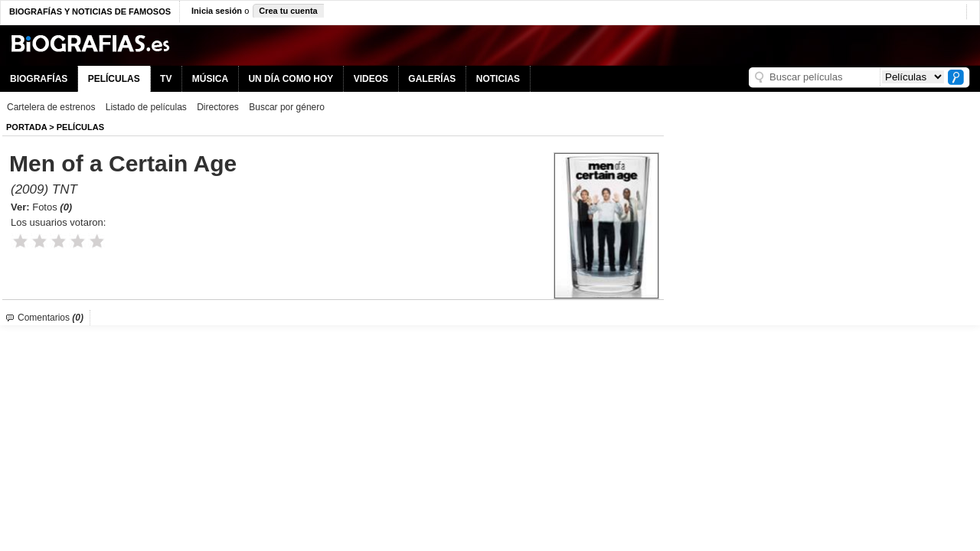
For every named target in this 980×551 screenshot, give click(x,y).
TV (166, 79)
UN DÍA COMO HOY (291, 79)
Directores (218, 107)
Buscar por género (287, 107)
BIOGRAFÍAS (39, 79)
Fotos (52, 207)
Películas (80, 127)
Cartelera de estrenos (51, 107)
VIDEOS (371, 79)
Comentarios (51, 318)
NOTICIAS (498, 79)
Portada (26, 127)
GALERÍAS (432, 79)
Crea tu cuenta (288, 11)
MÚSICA (210, 79)
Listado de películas (146, 107)
